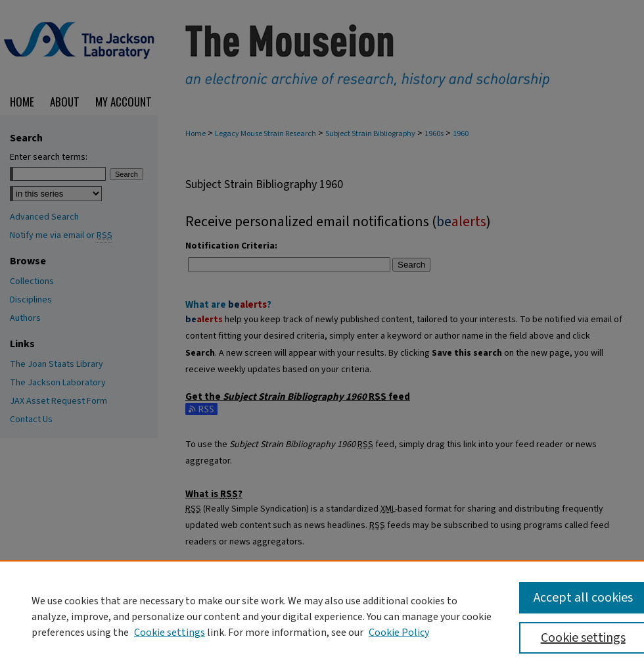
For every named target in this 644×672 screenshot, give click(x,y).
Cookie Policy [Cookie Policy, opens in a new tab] (399, 633)
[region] (322, 616)
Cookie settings (170, 633)
